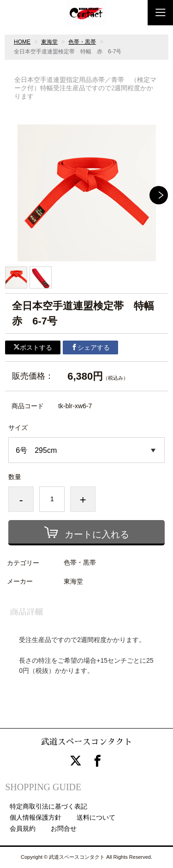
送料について (96, 817)
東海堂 (49, 42)
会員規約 (23, 828)
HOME (22, 42)
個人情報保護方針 (36, 817)
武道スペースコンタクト (87, 742)
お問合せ (64, 828)
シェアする (90, 347)
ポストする (33, 347)
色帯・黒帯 (82, 42)
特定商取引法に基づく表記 (48, 806)
